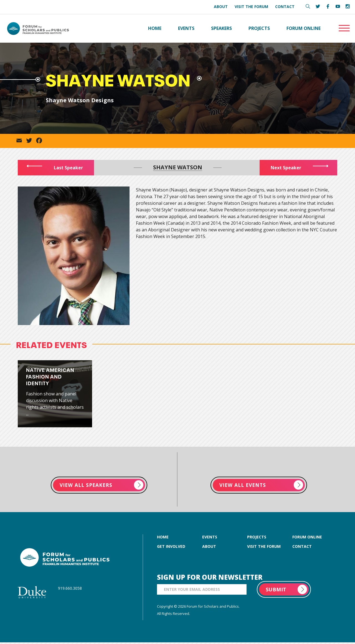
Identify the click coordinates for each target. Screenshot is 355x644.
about (209, 548)
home (163, 539)
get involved (171, 548)
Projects (259, 29)
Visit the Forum (251, 7)
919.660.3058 (70, 590)
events (210, 539)
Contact (285, 7)
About (221, 7)
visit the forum (264, 548)
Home (155, 29)
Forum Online (304, 29)
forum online (307, 539)
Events (186, 29)
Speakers (221, 29)
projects (257, 539)
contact (302, 548)
